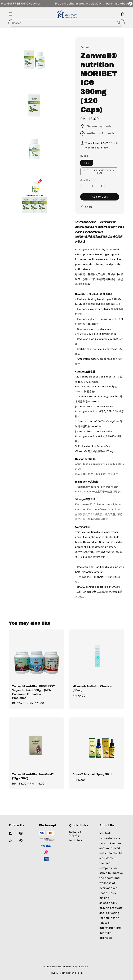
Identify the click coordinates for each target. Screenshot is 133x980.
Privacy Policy (57, 973)
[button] (10, 14)
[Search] (119, 23)
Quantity (85, 180)
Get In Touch (77, 840)
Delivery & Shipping (75, 834)
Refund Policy (75, 973)
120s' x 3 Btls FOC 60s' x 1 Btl (99, 172)
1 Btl (87, 163)
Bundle (84, 156)
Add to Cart (100, 197)
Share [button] (86, 207)
